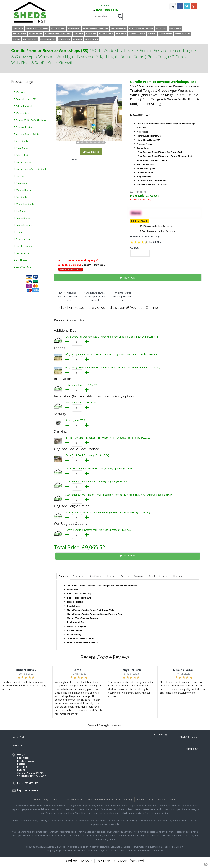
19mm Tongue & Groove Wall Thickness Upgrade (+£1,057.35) (98, 530)
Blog (46, 799)
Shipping (128, 799)
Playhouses (20, 183)
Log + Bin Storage (23, 246)
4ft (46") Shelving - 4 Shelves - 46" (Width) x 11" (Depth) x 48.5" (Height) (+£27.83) (108, 438)
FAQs (151, 799)
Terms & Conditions (74, 799)
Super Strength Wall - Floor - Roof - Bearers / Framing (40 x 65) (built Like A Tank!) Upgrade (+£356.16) (119, 495)
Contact (173, 799)
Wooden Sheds (22, 113)
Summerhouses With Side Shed (30, 169)
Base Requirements (158, 576)
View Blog (192, 749)
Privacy (161, 799)
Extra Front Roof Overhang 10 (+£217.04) (87, 455)
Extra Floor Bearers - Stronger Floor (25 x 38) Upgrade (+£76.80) (99, 468)
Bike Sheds (20, 211)
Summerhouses (22, 162)
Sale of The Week (23, 106)
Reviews (112, 576)
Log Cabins (20, 176)
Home (37, 799)
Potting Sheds (21, 155)
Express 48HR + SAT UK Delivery (30, 120)
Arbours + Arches (23, 239)
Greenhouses (21, 253)
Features (63, 576)
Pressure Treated (23, 127)
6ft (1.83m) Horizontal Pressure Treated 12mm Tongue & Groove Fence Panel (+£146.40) (113, 367)
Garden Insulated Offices (26, 99)
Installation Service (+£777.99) (81, 385)
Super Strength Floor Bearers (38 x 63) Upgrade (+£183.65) (96, 482)
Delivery (125, 576)
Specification (96, 576)
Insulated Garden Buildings (27, 134)
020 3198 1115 (107, 10)
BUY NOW (128, 278)
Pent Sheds (20, 197)
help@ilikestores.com (28, 790)
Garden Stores (22, 218)
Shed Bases (20, 260)
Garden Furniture (23, 225)
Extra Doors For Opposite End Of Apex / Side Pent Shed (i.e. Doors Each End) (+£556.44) (112, 337)
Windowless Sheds (24, 204)
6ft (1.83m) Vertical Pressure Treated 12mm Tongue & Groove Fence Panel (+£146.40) (111, 354)
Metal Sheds (21, 141)
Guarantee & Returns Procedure (104, 799)
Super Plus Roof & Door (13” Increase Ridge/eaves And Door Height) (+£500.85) (108, 512)
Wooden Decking (23, 190)
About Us (56, 799)
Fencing (18, 232)
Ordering (141, 799)
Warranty (139, 576)
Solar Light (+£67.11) (76, 420)
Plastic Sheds (21, 148)
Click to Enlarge (91, 152)
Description (79, 576)
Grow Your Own (22, 267)
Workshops (20, 92)
